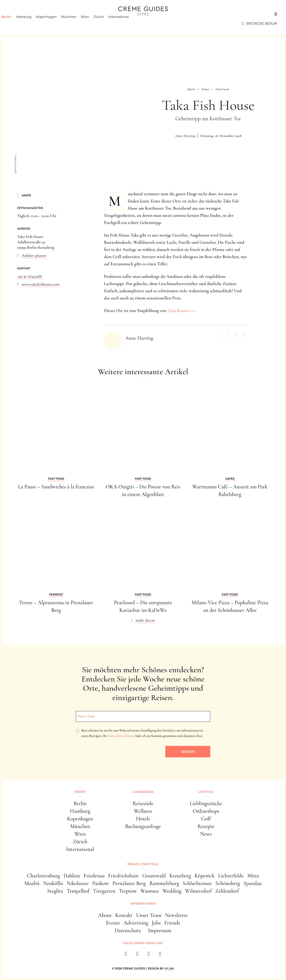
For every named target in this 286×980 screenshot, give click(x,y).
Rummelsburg (164, 883)
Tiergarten (104, 891)
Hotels (143, 819)
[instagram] (137, 955)
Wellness (143, 811)
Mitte (253, 876)
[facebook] (126, 955)
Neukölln (53, 883)
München (77, 24)
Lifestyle (73, 14)
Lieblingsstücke (206, 803)
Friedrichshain (123, 876)
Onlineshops (206, 811)
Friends (172, 923)
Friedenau (94, 876)
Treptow (128, 891)
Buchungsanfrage (143, 826)
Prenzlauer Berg (129, 883)
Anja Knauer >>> (182, 311)
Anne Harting (185, 136)
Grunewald (154, 876)
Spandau (253, 883)
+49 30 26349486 (30, 276)
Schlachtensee (197, 883)
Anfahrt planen (34, 255)
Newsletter (177, 915)
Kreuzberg (180, 876)
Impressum (160, 931)
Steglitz (55, 891)
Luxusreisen (44, 14)
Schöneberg (228, 883)
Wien (93, 24)
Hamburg (31, 24)
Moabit (32, 883)
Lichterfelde (231, 876)
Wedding (172, 891)
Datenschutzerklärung (121, 736)
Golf (206, 819)
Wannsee (150, 891)
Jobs (156, 923)
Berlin (14, 24)
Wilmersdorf (198, 891)
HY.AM (169, 968)
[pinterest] (149, 955)
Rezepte (206, 826)
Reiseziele (143, 803)
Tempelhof (78, 891)
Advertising (136, 923)
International (127, 24)
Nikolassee (78, 883)
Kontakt (124, 915)
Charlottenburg (43, 876)
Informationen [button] (143, 904)
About (105, 915)
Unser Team (149, 915)
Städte (16, 14)
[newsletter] (160, 955)
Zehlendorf (227, 891)
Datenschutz (128, 931)
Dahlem (72, 876)
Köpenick (205, 876)
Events (113, 923)
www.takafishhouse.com (41, 284)
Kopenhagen (54, 24)
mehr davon (145, 620)
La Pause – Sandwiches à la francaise (56, 487)
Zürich (107, 24)
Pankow (101, 883)
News (206, 834)
